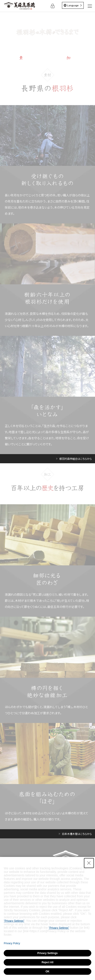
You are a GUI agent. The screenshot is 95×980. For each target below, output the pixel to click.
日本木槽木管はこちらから (77, 834)
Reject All (47, 962)
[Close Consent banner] (89, 863)
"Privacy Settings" (14, 921)
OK (48, 971)
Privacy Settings (47, 953)
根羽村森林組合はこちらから (76, 459)
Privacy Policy (12, 943)
